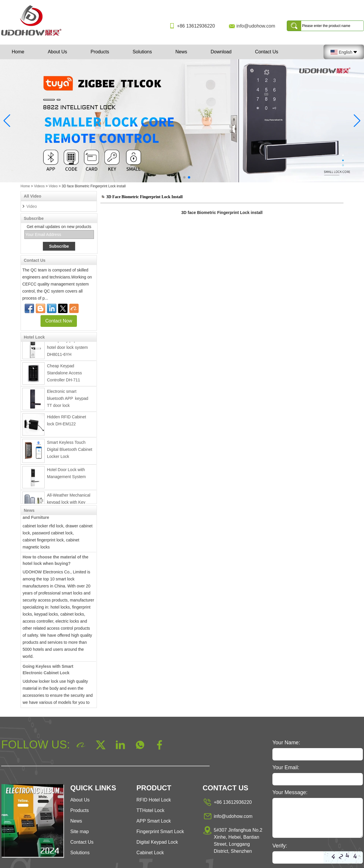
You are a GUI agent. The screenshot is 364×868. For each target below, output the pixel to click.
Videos (39, 186)
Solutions (142, 52)
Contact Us (267, 52)
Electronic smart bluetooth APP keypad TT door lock (69, 400)
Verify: (280, 846)
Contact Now (59, 321)
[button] (175, 177)
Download (221, 52)
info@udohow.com (256, 26)
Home (18, 52)
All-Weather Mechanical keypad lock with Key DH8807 (69, 504)
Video (53, 186)
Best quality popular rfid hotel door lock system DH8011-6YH (68, 349)
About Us (58, 52)
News (181, 52)
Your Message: (290, 792)
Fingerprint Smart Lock (160, 832)
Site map (79, 832)
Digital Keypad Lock (157, 842)
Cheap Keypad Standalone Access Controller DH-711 (64, 374)
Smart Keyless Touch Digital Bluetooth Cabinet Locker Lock (70, 451)
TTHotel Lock (150, 810)
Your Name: (286, 743)
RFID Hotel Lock (154, 800)
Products (100, 52)
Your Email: (286, 767)
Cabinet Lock (150, 853)
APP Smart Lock (154, 821)
